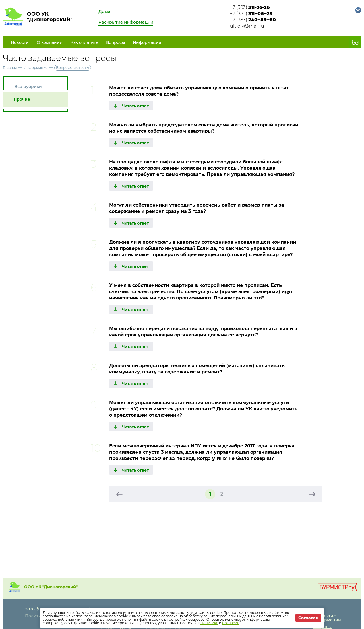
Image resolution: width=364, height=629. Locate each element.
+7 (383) (250, 7)
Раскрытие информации (126, 22)
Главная (10, 68)
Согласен (308, 618)
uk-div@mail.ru (247, 26)
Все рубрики (28, 87)
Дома (105, 11)
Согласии (231, 623)
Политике (209, 623)
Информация (36, 68)
